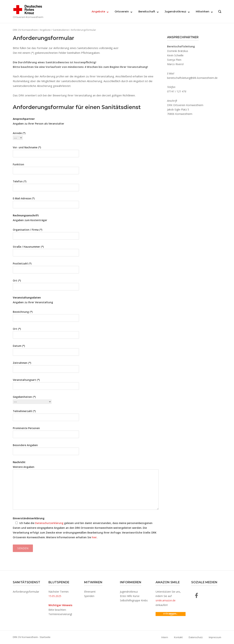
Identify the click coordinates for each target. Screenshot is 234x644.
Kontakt (178, 637)
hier (94, 537)
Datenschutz (196, 637)
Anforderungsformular (26, 592)
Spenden (89, 596)
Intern (165, 637)
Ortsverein (122, 12)
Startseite (45, 637)
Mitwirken (203, 12)
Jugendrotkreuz (175, 12)
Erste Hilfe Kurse (130, 596)
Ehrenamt (90, 592)
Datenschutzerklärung (49, 523)
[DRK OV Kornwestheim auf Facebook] (197, 595)
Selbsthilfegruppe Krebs (134, 600)
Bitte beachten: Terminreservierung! (60, 610)
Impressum (215, 637)
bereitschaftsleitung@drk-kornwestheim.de (192, 78)
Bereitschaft (147, 12)
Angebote (98, 12)
